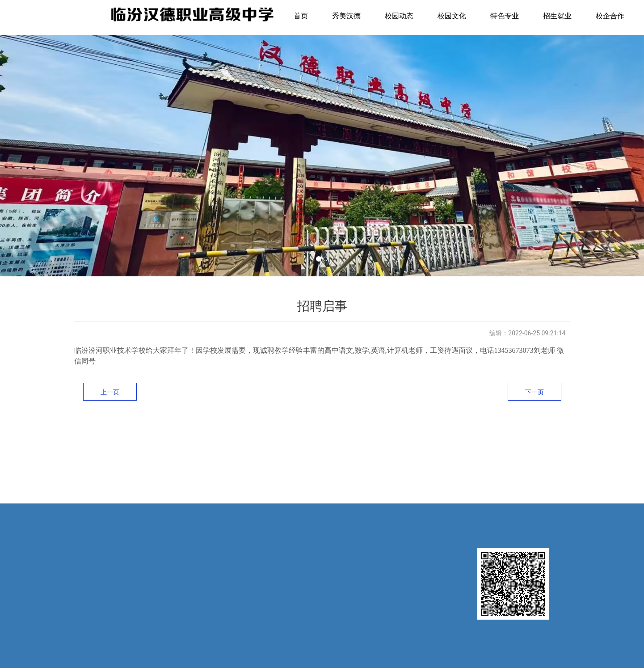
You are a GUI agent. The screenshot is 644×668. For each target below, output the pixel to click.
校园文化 (452, 16)
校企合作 (610, 16)
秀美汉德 (346, 16)
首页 (301, 16)
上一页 (110, 392)
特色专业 (505, 16)
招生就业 (557, 16)
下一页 (535, 392)
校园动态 (399, 16)
